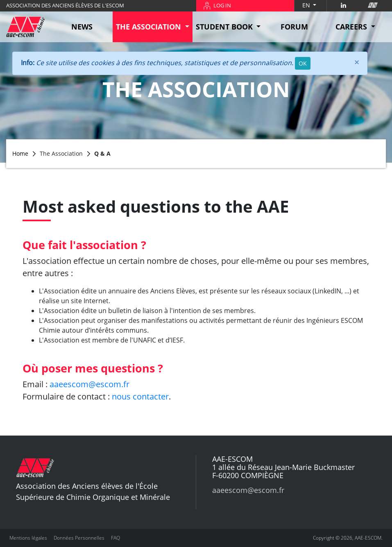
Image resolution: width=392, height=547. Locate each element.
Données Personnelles (79, 538)
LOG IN (222, 5)
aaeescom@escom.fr (90, 384)
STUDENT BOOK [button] (225, 27)
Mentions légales (28, 538)
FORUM (294, 27)
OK (303, 63)
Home (20, 153)
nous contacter (140, 396)
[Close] (357, 62)
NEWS (82, 27)
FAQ (116, 538)
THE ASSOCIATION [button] (150, 27)
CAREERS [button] (352, 27)
